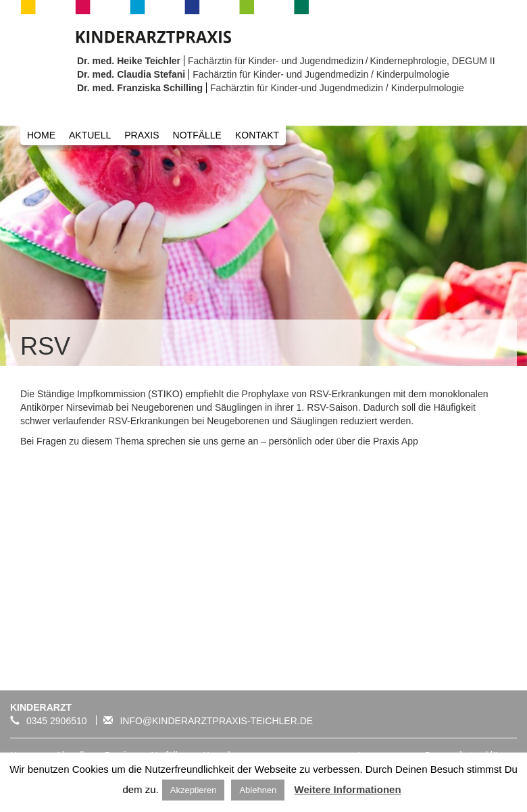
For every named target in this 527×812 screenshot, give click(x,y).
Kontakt (257, 135)
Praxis (142, 135)
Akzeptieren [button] (194, 790)
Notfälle (197, 135)
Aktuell (90, 135)
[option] (263, 246)
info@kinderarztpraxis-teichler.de (204, 721)
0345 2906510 (49, 721)
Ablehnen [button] (258, 790)
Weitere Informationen (348, 789)
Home (41, 135)
